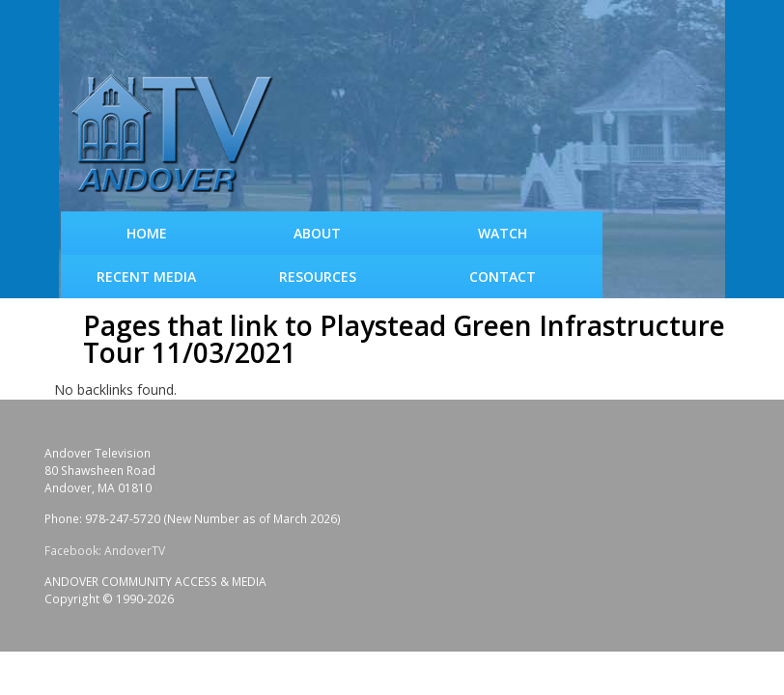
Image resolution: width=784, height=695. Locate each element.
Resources (318, 277)
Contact (503, 277)
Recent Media (146, 277)
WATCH (503, 233)
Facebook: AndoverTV (105, 551)
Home (147, 233)
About (317, 233)
